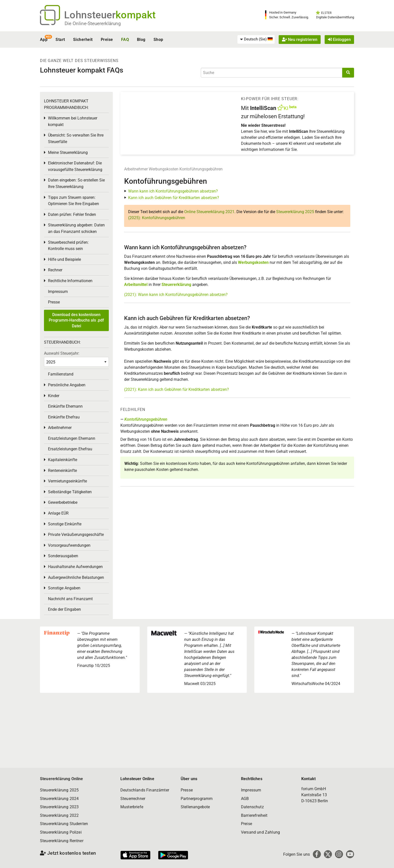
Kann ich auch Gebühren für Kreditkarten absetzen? (174, 198)
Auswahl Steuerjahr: (62, 353)
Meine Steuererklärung (68, 152)
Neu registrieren (300, 40)
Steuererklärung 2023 (59, 807)
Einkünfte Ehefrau (64, 417)
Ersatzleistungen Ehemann (72, 438)
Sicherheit (83, 40)
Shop (158, 40)
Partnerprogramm (197, 799)
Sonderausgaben (63, 556)
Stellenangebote (195, 807)
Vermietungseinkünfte (67, 481)
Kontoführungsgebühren (201, 169)
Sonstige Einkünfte (65, 524)
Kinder (54, 396)
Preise (107, 40)
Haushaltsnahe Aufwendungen (75, 567)
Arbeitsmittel (136, 285)
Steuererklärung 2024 (59, 799)
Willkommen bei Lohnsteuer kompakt (73, 121)
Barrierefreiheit (254, 815)
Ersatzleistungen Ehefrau (70, 449)
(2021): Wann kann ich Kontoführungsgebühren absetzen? (176, 295)
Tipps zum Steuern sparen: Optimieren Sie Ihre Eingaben (73, 201)
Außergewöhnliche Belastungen (76, 577)
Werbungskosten (164, 169)
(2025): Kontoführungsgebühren (157, 218)
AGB (245, 799)
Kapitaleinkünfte (63, 460)
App (44, 40)
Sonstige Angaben (64, 588)
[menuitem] (256, 39)
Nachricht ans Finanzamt (70, 599)
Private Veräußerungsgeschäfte (76, 535)
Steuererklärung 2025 (295, 212)
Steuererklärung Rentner (62, 841)
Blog (141, 40)
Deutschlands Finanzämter (145, 790)
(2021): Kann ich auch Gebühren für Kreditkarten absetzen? (177, 389)
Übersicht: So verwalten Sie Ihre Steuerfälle (76, 138)
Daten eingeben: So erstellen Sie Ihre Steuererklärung (76, 183)
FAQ (125, 40)
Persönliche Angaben (67, 385)
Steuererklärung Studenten (64, 824)
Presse (54, 302)
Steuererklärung (176, 285)
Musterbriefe (132, 807)
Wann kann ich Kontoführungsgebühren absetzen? (173, 191)
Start (60, 40)
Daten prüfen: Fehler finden (72, 214)
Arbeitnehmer (136, 169)
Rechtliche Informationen (70, 281)
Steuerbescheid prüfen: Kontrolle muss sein (68, 246)
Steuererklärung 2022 (59, 815)
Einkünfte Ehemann (65, 406)
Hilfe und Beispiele (64, 259)
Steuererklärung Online (62, 779)
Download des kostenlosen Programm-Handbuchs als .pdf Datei (76, 320)
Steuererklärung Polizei (61, 832)
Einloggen (339, 40)
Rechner (55, 270)
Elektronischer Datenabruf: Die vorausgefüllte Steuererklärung (75, 166)
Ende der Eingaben (64, 609)
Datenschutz (252, 807)
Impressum (58, 292)
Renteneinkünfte (62, 471)
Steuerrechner (133, 799)
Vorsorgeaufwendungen (69, 545)
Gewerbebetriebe (63, 502)
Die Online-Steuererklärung (93, 23)
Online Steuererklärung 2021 (209, 212)
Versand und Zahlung (260, 832)
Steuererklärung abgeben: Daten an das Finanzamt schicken (76, 228)
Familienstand (61, 374)
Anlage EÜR (58, 513)
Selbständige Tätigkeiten (70, 492)
